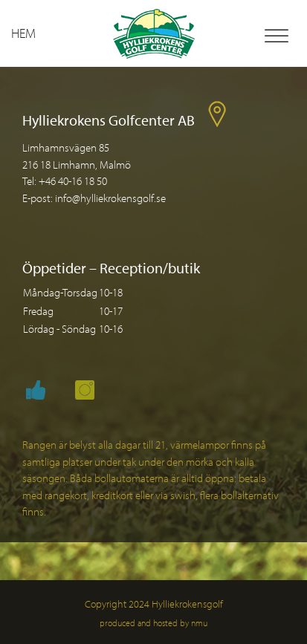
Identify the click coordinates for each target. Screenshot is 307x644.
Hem (23, 33)
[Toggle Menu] (277, 36)
